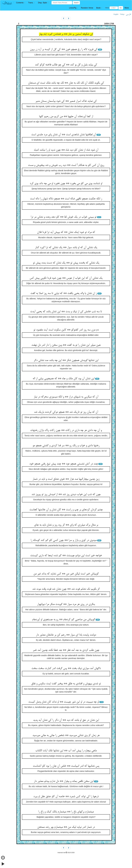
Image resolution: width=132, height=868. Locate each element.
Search (76, 3)
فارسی (128, 14)
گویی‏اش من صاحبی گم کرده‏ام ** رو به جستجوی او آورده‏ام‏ (64, 620)
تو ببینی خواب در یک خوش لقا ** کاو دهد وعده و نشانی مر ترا (64, 217)
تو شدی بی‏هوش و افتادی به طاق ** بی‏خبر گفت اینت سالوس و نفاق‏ (66, 684)
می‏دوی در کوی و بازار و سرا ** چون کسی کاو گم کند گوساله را (64, 540)
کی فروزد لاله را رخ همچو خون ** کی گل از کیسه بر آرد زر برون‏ (64, 49)
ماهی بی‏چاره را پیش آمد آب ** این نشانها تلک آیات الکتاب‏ (66, 751)
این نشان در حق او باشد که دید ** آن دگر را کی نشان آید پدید (66, 720)
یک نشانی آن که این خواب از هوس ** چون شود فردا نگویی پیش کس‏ (66, 278)
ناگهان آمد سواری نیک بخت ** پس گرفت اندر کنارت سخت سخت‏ (66, 668)
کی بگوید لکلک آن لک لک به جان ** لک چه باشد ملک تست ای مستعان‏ (66, 83)
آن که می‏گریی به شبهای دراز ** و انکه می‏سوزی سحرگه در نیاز (66, 397)
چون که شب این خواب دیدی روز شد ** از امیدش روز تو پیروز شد (66, 494)
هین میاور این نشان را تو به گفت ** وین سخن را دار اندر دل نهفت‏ (66, 345)
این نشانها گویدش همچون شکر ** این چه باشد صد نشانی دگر (66, 360)
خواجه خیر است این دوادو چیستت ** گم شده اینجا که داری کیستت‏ (66, 556)
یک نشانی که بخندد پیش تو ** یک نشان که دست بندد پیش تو (66, 263)
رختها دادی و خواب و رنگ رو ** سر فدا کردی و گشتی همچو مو (66, 446)
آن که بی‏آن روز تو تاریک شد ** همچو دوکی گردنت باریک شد (66, 412)
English (116, 14)
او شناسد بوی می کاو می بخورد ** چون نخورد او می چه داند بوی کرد (66, 184)
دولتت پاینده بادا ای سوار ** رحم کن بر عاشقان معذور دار (66, 635)
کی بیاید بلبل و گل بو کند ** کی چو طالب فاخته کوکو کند (66, 65)
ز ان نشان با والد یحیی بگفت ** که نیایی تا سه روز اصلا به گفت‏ (64, 293)
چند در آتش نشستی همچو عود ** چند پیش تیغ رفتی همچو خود (64, 464)
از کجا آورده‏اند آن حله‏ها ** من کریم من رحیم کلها (66, 117)
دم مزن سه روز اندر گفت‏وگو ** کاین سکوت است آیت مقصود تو (66, 330)
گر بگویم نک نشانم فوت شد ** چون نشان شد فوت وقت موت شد (66, 589)
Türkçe (122, 14)
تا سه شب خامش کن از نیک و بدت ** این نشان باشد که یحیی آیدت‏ (66, 312)
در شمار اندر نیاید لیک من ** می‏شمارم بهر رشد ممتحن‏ (66, 827)
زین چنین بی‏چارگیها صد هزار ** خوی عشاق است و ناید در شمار (66, 479)
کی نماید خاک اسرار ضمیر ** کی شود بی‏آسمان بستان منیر (66, 101)
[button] (21, 3)
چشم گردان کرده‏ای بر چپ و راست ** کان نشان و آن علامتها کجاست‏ (66, 510)
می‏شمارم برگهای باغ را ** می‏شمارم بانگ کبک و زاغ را (66, 812)
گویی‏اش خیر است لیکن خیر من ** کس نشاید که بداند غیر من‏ (66, 574)
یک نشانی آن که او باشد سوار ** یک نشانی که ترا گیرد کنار (66, 248)
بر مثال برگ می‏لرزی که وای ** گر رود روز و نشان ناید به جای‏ (66, 525)
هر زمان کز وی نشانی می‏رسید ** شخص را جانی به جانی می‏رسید (66, 735)
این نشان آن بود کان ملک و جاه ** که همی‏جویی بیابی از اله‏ (64, 379)
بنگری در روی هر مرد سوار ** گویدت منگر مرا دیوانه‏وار (66, 604)
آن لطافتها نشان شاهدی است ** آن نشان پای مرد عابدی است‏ (64, 135)
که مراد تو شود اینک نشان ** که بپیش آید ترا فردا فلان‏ (66, 232)
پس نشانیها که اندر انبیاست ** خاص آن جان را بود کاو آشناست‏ (66, 766)
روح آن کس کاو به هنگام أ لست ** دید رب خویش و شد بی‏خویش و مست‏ (66, 165)
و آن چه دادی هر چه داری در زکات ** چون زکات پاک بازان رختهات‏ (66, 430)
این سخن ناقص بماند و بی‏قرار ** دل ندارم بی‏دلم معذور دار (64, 781)
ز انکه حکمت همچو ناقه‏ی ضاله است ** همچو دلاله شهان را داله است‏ (66, 199)
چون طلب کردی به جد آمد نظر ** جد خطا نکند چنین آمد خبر (66, 650)
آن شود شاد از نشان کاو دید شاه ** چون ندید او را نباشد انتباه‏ (66, 150)
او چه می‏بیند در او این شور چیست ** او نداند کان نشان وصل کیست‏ (64, 702)
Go (121, 8)
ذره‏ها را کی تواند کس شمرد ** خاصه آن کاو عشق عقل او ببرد (66, 797)
